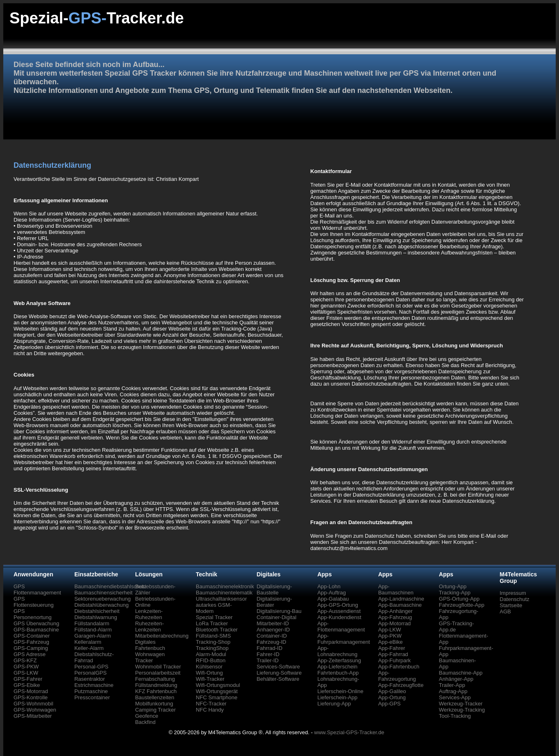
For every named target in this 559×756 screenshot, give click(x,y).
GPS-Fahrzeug (31, 642)
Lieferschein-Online (340, 691)
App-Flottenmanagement (341, 627)
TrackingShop (212, 648)
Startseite (511, 605)
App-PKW (390, 636)
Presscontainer (92, 697)
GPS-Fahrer (28, 679)
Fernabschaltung (155, 679)
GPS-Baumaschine (36, 630)
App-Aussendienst (339, 611)
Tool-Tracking (455, 716)
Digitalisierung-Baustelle (274, 590)
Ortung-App (453, 586)
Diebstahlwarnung (96, 617)
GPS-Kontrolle (31, 697)
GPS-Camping (31, 648)
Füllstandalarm (92, 623)
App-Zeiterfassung (339, 660)
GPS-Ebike (27, 685)
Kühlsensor (209, 667)
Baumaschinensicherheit (104, 593)
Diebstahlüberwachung (101, 605)
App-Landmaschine (401, 599)
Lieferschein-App (338, 697)
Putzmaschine (91, 691)
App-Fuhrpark (395, 660)
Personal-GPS (91, 667)
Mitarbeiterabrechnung (162, 636)
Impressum (513, 593)
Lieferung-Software (279, 673)
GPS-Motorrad (31, 691)
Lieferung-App (334, 704)
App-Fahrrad (393, 654)
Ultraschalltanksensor (221, 599)
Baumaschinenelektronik (225, 586)
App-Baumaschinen (396, 590)
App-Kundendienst (339, 617)
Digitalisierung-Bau (279, 611)
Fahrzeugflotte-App (462, 605)
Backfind (145, 722)
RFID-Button (211, 660)
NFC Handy (210, 710)
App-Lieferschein (338, 667)
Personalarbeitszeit (158, 673)
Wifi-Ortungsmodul (218, 685)
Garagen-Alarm (93, 636)
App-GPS (390, 704)
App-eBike (391, 642)
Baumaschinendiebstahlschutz (110, 586)
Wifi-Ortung (209, 673)
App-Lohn (329, 586)
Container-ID (272, 636)
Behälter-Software (278, 679)
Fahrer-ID (268, 654)
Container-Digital (277, 617)
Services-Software (278, 667)
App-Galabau (333, 599)
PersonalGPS (91, 673)
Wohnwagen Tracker (150, 657)
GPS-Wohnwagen (35, 710)
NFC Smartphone (217, 697)
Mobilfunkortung (154, 704)
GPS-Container (32, 636)
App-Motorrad (395, 623)
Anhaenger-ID (273, 630)
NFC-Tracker (211, 704)
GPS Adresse (30, 654)
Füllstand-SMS (213, 636)
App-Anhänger (396, 611)
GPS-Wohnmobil (33, 704)
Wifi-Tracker (210, 679)
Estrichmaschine (94, 685)
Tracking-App (455, 593)
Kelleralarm (88, 642)
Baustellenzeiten (155, 697)
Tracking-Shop (213, 642)
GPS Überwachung (36, 623)
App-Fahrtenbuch (399, 667)
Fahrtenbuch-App (338, 673)
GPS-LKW (26, 673)
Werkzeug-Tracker (461, 704)
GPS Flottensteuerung (34, 602)
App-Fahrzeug (395, 617)
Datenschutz (515, 599)
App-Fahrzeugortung (397, 676)
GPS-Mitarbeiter (33, 716)
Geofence (147, 716)
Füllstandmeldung (156, 685)
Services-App (455, 697)
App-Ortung (392, 697)
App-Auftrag (332, 593)
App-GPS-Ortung (338, 605)
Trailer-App (452, 685)
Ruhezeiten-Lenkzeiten (150, 627)
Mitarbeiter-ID (273, 623)
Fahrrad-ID (270, 648)
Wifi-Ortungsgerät (217, 691)
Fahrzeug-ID (271, 642)
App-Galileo (392, 691)
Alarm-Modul (211, 654)
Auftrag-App (453, 691)
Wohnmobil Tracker (158, 667)
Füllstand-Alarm (93, 630)
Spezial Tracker (214, 617)
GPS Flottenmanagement (37, 590)
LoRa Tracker (212, 623)
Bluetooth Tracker (217, 630)
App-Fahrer (392, 648)
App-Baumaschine (400, 605)
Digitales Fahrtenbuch (150, 645)
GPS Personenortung (33, 614)
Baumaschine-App (461, 673)
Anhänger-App (456, 679)
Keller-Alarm (89, 648)
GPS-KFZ (25, 660)
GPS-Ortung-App (459, 599)
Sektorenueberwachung (102, 599)
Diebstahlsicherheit (97, 611)
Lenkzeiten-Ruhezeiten (149, 614)
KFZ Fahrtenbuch (156, 691)
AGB (505, 612)
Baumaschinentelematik (224, 593)
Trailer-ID (268, 660)
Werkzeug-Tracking (462, 710)
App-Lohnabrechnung (338, 651)
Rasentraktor (90, 679)
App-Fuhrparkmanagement (344, 639)
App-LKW (390, 630)
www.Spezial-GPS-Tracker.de (349, 732)
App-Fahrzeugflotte (401, 685)
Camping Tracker (155, 710)
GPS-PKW (26, 667)
